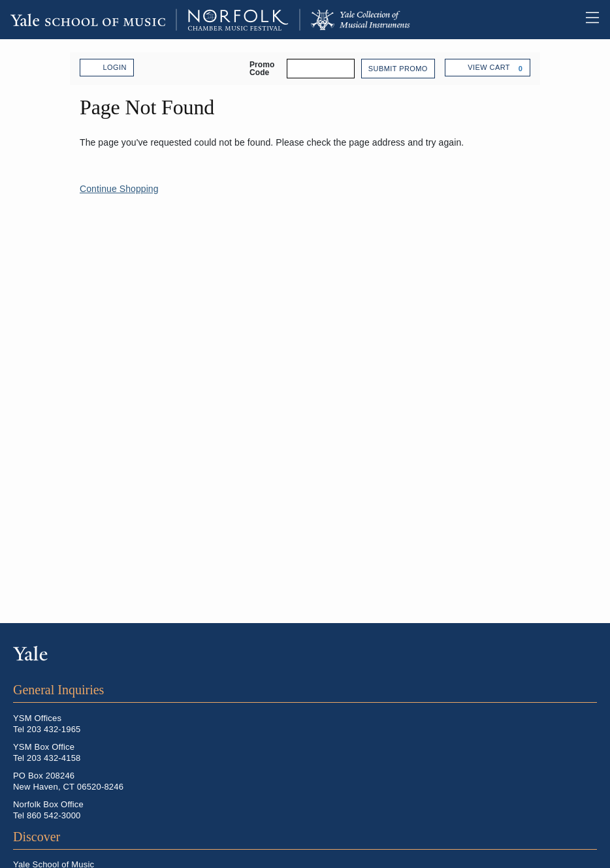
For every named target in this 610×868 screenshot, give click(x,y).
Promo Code (262, 69)
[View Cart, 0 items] (488, 68)
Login (107, 68)
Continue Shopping (119, 189)
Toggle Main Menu (593, 19)
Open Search (567, 18)
